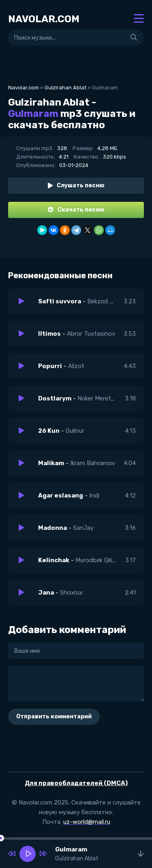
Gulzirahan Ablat (65, 88)
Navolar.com (24, 88)
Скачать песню (76, 210)
